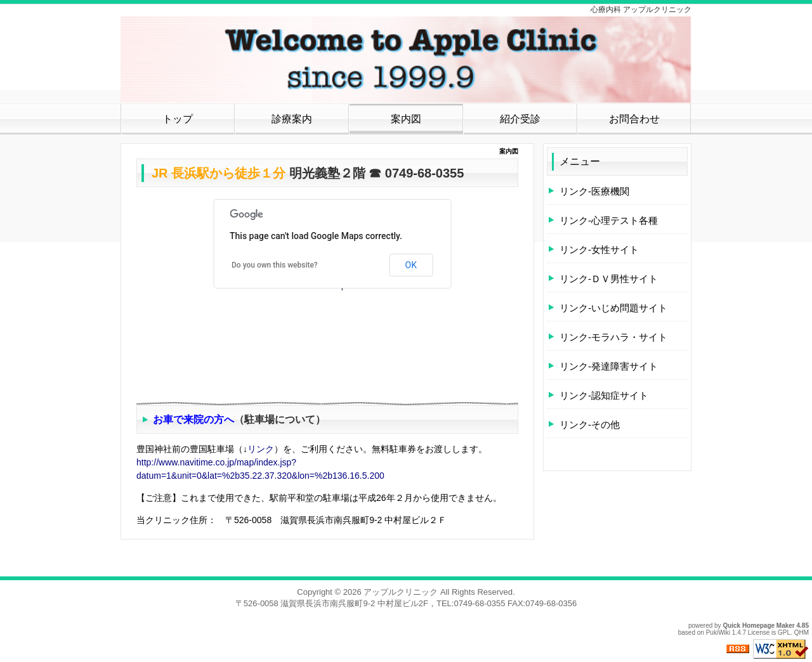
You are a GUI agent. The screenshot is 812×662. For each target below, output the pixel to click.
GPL (784, 633)
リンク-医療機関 (594, 191)
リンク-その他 (590, 425)
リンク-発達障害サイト (609, 366)
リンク (261, 449)
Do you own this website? (275, 265)
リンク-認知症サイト (604, 395)
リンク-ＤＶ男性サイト (609, 279)
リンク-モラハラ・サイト (613, 337)
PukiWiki (718, 633)
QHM (802, 633)
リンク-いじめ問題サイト (613, 308)
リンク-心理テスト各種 (609, 220)
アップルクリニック (401, 592)
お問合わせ (634, 119)
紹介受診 (520, 119)
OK (411, 265)
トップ (178, 119)
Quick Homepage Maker (758, 626)
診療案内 (292, 119)
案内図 (406, 119)
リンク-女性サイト (599, 250)
